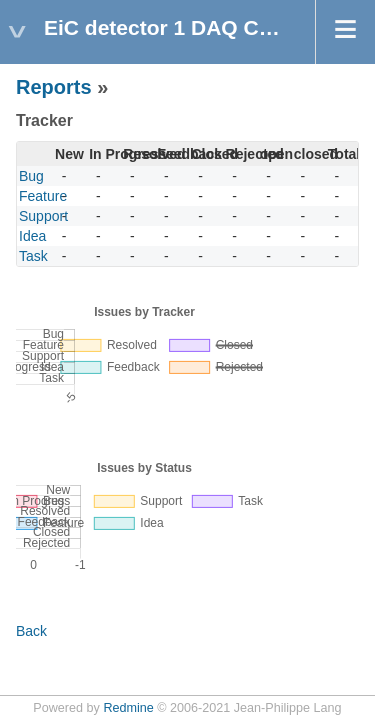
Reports (54, 87)
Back (31, 631)
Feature (43, 196)
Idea (32, 236)
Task (33, 256)
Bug (31, 176)
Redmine (128, 708)
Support (43, 216)
